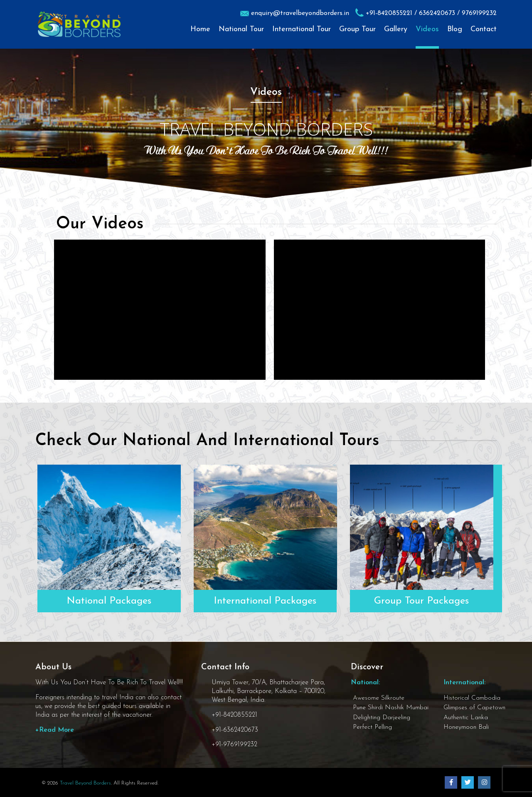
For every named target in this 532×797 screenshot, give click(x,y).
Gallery (396, 30)
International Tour (302, 30)
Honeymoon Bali (466, 727)
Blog (455, 30)
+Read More (55, 730)
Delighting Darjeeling (382, 718)
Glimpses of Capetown (474, 708)
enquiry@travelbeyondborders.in (300, 13)
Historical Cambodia (472, 698)
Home (200, 30)
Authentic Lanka (466, 718)
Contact (484, 30)
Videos (427, 30)
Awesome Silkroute (379, 698)
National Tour (241, 30)
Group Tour (357, 30)
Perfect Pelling (372, 727)
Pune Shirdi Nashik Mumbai (391, 708)
